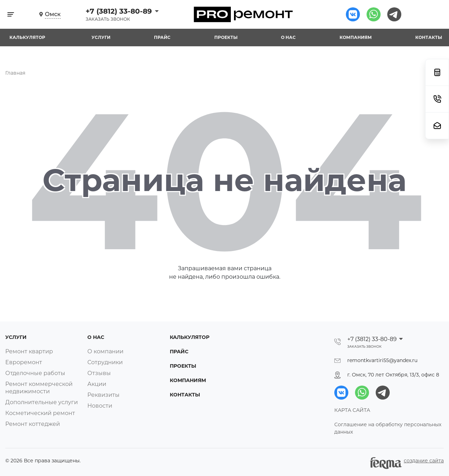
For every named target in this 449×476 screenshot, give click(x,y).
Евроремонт (24, 362)
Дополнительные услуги (42, 402)
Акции (97, 384)
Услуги (101, 37)
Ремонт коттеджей (33, 424)
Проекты (226, 37)
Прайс (162, 37)
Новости (100, 406)
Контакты (429, 37)
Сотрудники (105, 362)
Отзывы (99, 373)
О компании (105, 351)
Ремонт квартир (29, 351)
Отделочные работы (35, 373)
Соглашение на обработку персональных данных (388, 428)
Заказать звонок (108, 19)
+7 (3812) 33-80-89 (120, 11)
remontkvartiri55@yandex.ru (382, 360)
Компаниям (356, 37)
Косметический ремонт (40, 413)
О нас (288, 37)
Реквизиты (103, 395)
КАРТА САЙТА (352, 410)
